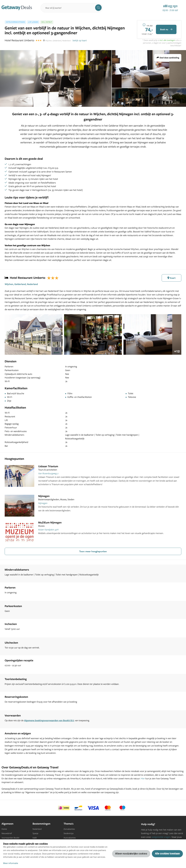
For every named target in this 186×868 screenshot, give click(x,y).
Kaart (172, 278)
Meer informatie (11, 863)
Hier (143, 778)
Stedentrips (69, 833)
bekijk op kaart (80, 40)
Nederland (37, 829)
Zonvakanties (69, 829)
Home (4, 829)
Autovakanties (70, 838)
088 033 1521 (170, 6)
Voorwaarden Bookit (10, 838)
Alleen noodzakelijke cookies (131, 854)
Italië (35, 838)
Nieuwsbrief (7, 833)
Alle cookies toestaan (167, 854)
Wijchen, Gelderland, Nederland (21, 284)
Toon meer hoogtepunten (93, 551)
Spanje (35, 833)
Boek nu (166, 29)
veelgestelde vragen (161, 837)
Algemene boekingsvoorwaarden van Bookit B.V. (49, 720)
